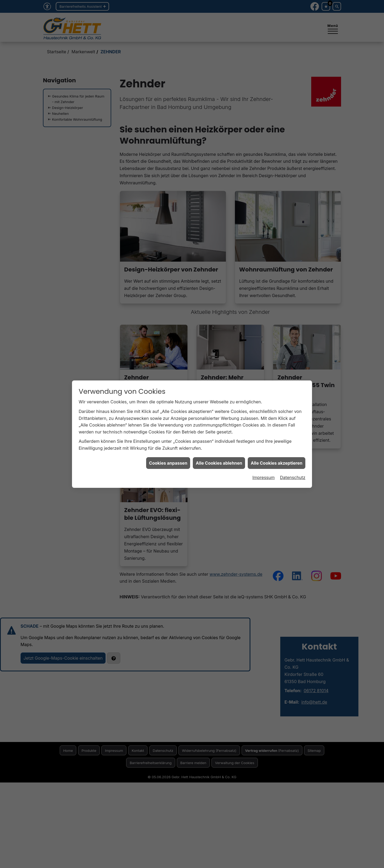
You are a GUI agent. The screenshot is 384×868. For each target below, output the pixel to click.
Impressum (263, 464)
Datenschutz (293, 464)
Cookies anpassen (168, 449)
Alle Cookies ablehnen (219, 449)
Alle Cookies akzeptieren (277, 449)
